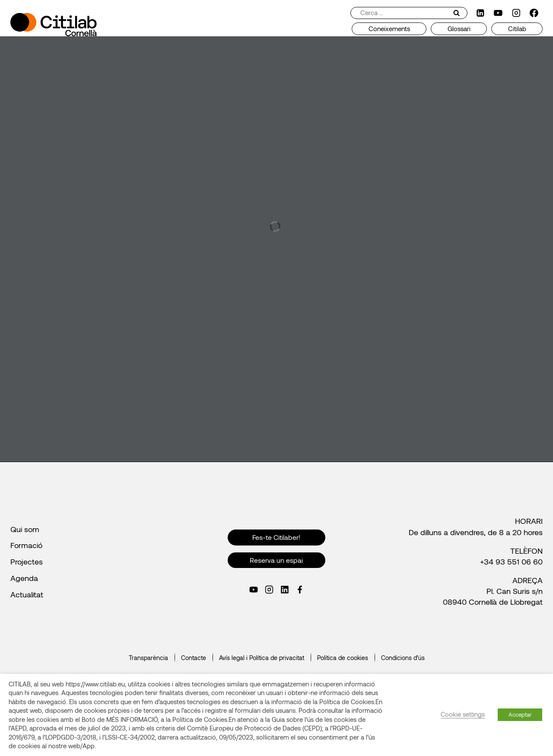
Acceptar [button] (520, 715)
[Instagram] (516, 13)
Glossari (459, 29)
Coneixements (389, 29)
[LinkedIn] (480, 13)
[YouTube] (498, 13)
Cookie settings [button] (463, 714)
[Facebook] (534, 13)
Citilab (517, 29)
